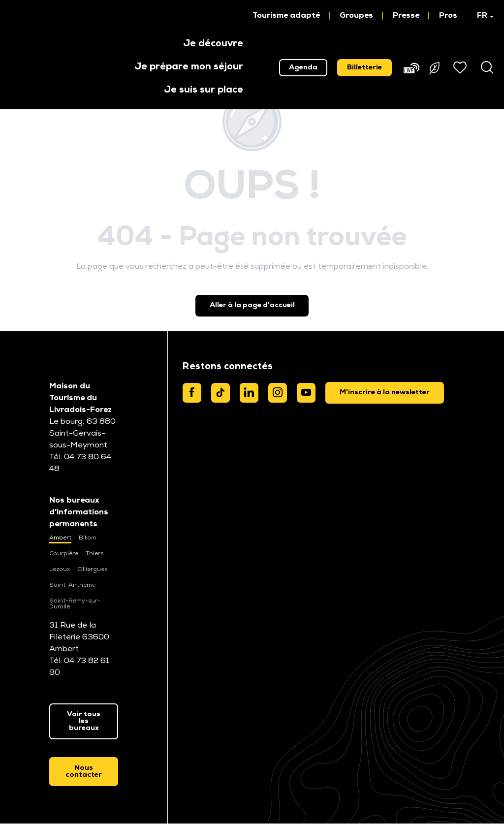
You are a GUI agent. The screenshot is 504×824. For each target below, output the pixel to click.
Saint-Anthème (72, 585)
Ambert (60, 538)
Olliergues (92, 570)
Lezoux (60, 570)
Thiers (94, 554)
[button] (481, 16)
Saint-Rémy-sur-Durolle (75, 604)
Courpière (64, 554)
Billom (88, 538)
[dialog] (385, 393)
